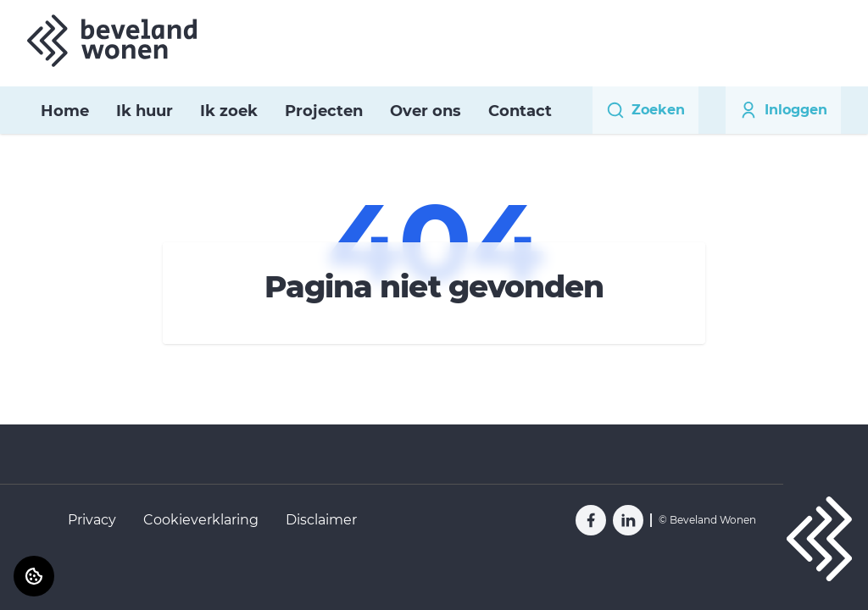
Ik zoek (229, 111)
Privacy (92, 520)
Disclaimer (321, 520)
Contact (520, 111)
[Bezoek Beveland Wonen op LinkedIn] (628, 520)
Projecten (324, 111)
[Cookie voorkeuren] (34, 576)
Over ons (426, 111)
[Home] (112, 41)
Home (65, 111)
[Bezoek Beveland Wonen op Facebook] (591, 520)
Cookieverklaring (201, 520)
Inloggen (783, 110)
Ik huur (145, 111)
